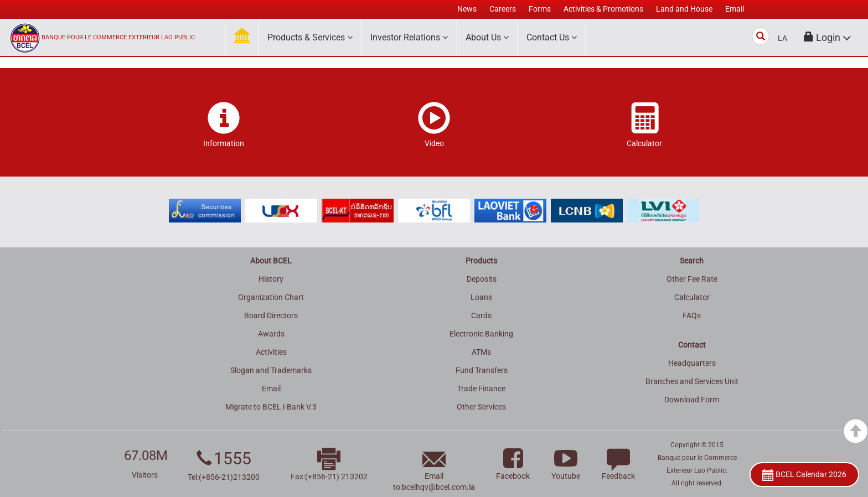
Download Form (692, 400)
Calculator (692, 297)
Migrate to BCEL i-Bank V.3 (271, 407)
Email (271, 389)
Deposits (482, 279)
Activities (271, 352)
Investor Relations (409, 37)
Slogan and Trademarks (271, 370)
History (271, 279)
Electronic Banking (481, 334)
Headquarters (692, 363)
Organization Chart (271, 297)
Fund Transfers (482, 370)
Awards (271, 334)
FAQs (692, 315)
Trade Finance (481, 389)
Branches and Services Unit (692, 381)
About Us (487, 37)
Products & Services (310, 37)
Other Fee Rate (692, 279)
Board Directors (271, 315)
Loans (481, 297)
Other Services (481, 407)
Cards (481, 315)
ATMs (481, 352)
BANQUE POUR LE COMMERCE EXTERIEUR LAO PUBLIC (118, 37)
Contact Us (552, 37)
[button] (828, 37)
